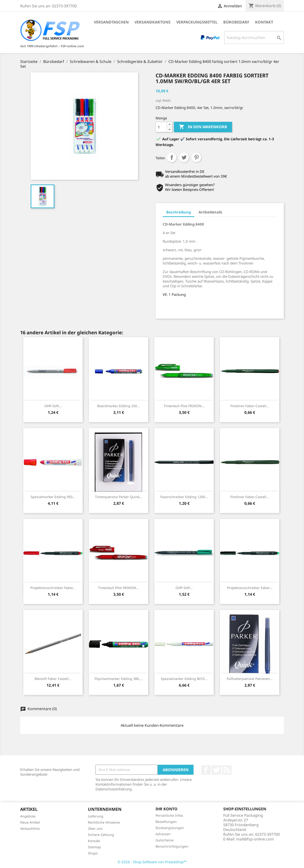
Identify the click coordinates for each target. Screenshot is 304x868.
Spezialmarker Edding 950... (53, 497)
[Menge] (161, 127)
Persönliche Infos (169, 815)
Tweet (184, 157)
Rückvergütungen (170, 828)
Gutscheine (165, 840)
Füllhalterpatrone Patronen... (250, 679)
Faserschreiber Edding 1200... (184, 497)
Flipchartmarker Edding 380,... (119, 679)
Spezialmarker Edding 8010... (184, 679)
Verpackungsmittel (197, 22)
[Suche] (254, 38)
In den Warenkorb (203, 127)
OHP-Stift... (53, 406)
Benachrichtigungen (172, 846)
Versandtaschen (111, 22)
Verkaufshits (30, 828)
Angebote (28, 816)
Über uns (95, 828)
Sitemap (94, 847)
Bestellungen (166, 822)
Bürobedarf (236, 22)
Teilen (172, 157)
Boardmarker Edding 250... (119, 406)
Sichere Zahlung (101, 835)
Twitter (216, 770)
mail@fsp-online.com (255, 839)
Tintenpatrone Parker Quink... (119, 497)
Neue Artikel (30, 822)
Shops (93, 853)
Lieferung (96, 816)
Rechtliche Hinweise (104, 822)
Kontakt (264, 22)
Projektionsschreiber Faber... (53, 588)
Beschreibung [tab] (178, 212)
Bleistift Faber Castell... (53, 679)
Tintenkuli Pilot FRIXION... (184, 406)
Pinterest (196, 157)
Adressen (163, 834)
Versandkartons (152, 22)
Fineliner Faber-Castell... (250, 406)
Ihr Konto (166, 809)
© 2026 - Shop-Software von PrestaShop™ (152, 862)
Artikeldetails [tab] (210, 212)
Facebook (206, 770)
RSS (227, 770)
